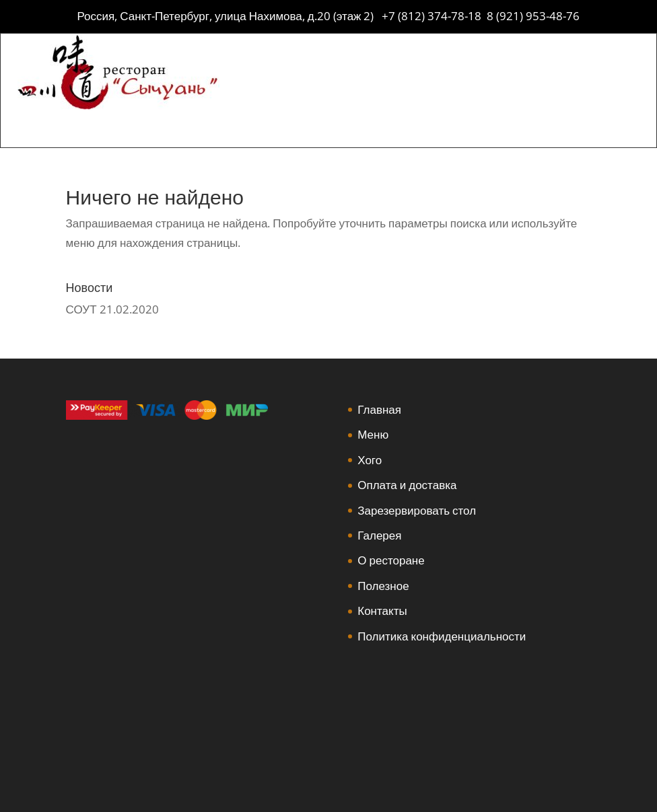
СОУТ (81, 309)
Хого (370, 460)
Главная (379, 409)
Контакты (382, 611)
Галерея (379, 535)
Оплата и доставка (407, 485)
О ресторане (391, 560)
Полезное (383, 586)
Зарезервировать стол (417, 510)
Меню (373, 434)
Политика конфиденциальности (442, 636)
